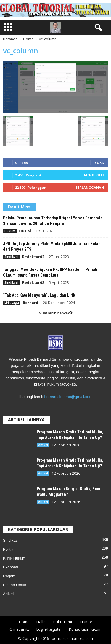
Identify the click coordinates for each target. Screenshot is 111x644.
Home (28, 39)
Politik (8, 549)
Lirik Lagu (12, 303)
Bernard (30, 303)
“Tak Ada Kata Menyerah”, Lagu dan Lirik (39, 295)
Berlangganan (90, 187)
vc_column (21, 51)
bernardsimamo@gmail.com (68, 397)
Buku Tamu (63, 622)
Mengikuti (94, 175)
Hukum (10, 231)
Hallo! (41, 622)
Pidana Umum (15, 585)
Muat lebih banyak (55, 313)
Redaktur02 (33, 257)
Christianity (20, 629)
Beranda (10, 39)
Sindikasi (11, 257)
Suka (99, 163)
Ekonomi (11, 567)
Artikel (43, 445)
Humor (86, 622)
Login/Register (49, 629)
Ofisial (25, 231)
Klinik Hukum (14, 558)
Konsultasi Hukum (85, 629)
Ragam (9, 576)
